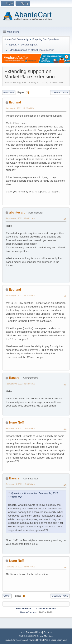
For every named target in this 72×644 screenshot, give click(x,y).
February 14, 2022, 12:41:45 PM (20, 428)
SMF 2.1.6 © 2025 (27, 636)
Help (22, 632)
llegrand (15, 102)
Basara (14, 378)
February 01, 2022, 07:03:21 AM (20, 218)
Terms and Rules (34, 632)
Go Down (9, 92)
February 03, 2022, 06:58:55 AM (20, 384)
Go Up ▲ (48, 632)
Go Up (7, 596)
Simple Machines (45, 636)
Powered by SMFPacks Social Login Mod (48, 640)
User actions (60, 92)
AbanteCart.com (29, 612)
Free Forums (22, 640)
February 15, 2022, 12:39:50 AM (20, 484)
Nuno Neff (16, 422)
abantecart (17, 212)
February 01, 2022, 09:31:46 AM (20, 296)
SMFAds (9, 640)
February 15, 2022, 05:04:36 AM (20, 567)
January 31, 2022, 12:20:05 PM (20, 108)
